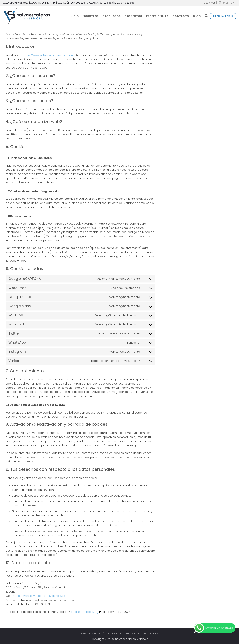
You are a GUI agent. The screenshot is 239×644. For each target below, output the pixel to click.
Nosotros (91, 16)
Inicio (74, 16)
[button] (206, 16)
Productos (112, 16)
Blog (197, 16)
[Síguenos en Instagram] (220, 3)
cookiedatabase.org (85, 612)
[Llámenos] (231, 3)
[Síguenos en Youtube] (234, 3)
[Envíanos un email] (227, 3)
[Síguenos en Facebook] (216, 3)
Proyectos (133, 16)
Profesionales (157, 16)
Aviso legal (89, 633)
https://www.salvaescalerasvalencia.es (49, 55)
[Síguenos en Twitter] (224, 3)
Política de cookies (145, 633)
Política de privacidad (114, 633)
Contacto (181, 16)
